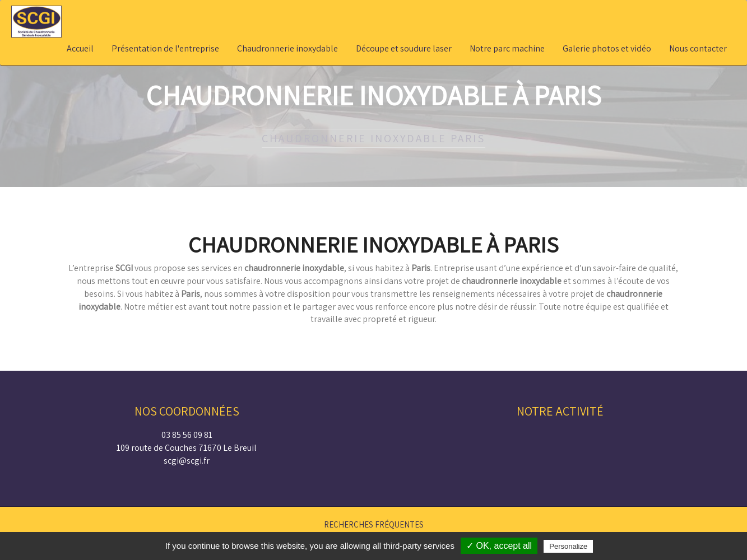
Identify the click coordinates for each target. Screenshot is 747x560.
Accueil (80, 48)
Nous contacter (698, 48)
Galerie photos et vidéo (607, 48)
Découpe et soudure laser (404, 48)
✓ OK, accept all (499, 546)
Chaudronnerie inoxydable (287, 48)
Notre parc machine (507, 48)
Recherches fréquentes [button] (374, 524)
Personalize (568, 546)
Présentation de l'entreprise (165, 48)
